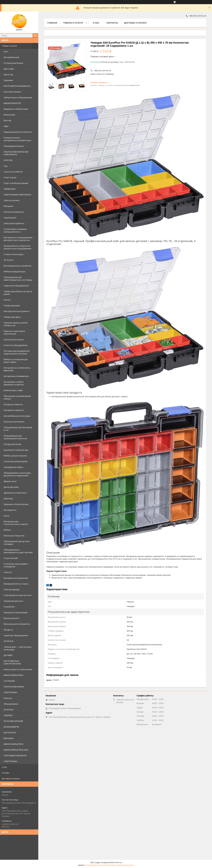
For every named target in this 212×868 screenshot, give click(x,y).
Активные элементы (13, 404)
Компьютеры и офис (13, 390)
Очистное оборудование (16, 345)
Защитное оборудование (16, 635)
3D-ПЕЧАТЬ (9, 641)
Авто (6, 52)
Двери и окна (10, 481)
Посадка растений (12, 444)
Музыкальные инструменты (17, 624)
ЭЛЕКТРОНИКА (10, 692)
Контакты (112, 23)
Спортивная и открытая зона (18, 595)
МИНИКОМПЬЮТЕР (12, 103)
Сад (5, 166)
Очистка (8, 572)
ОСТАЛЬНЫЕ (9, 681)
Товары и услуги (9, 46)
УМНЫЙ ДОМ (10, 189)
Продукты (8, 630)
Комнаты (8, 698)
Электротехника (12, 200)
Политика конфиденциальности (121, 865)
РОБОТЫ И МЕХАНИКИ (14, 687)
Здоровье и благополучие (16, 504)
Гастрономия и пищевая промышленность (15, 230)
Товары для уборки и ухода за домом (18, 293)
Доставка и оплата (11, 778)
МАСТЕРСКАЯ (10, 733)
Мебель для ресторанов (15, 456)
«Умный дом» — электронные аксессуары (18, 648)
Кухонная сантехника (14, 422)
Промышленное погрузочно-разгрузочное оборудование (18, 247)
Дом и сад (8, 74)
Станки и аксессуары (14, 254)
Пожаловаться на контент (96, 865)
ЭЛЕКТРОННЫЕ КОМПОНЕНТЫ (17, 195)
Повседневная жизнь (14, 146)
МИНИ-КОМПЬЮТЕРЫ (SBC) (16, 750)
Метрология (9, 115)
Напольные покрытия (14, 536)
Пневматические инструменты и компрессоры (17, 139)
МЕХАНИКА (9, 738)
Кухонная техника (12, 92)
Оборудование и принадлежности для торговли (18, 551)
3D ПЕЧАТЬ (9, 710)
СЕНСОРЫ (8, 160)
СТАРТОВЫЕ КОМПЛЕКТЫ (15, 756)
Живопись (8, 498)
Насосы (7, 300)
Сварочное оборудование (16, 286)
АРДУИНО (8, 715)
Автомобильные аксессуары (17, 416)
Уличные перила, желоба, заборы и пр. (16, 324)
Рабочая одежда (12, 589)
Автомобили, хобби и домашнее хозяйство (14, 383)
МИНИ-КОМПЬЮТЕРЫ (13, 675)
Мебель (7, 530)
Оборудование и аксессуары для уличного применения (17, 474)
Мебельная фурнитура (14, 271)
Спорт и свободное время (16, 183)
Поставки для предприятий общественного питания (17, 352)
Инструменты (10, 510)
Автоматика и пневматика (16, 376)
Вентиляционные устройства (17, 266)
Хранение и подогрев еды (16, 450)
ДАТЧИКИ (8, 655)
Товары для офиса (12, 317)
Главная (52, 23)
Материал (8, 206)
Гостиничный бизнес (13, 63)
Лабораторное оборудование (18, 97)
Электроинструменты (14, 223)
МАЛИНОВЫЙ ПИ (11, 727)
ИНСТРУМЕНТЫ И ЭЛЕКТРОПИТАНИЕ (12, 662)
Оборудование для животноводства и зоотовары (18, 279)
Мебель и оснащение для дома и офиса (16, 361)
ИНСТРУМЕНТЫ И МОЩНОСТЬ (17, 86)
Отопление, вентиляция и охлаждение (16, 565)
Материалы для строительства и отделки (16, 523)
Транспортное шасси (14, 339)
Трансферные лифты (13, 467)
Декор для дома (11, 487)
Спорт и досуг (10, 177)
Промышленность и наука (16, 584)
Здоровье (8, 80)
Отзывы (6, 773)
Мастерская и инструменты (17, 311)
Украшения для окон (13, 601)
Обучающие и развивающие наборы (17, 397)
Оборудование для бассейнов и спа (18, 429)
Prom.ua (119, 863)
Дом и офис (9, 69)
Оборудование (11, 704)
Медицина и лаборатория (16, 109)
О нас (4, 767)
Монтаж (7, 120)
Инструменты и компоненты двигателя (17, 369)
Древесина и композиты (15, 493)
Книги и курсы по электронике (18, 669)
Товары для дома (12, 305)
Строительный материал (16, 461)
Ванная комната (11, 618)
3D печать (9, 260)
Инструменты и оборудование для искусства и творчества (18, 239)
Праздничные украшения (16, 578)
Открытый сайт (11, 558)
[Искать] (35, 35)
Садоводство (10, 218)
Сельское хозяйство (13, 172)
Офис (6, 126)
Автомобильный (11, 57)
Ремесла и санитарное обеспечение (14, 332)
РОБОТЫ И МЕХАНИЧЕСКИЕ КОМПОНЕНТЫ (16, 153)
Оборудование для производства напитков (15, 437)
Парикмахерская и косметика (18, 132)
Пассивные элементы (14, 410)
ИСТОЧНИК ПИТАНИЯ (13, 721)
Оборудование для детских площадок (17, 543)
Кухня (6, 516)
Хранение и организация (16, 612)
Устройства (9, 607)
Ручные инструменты (14, 212)
